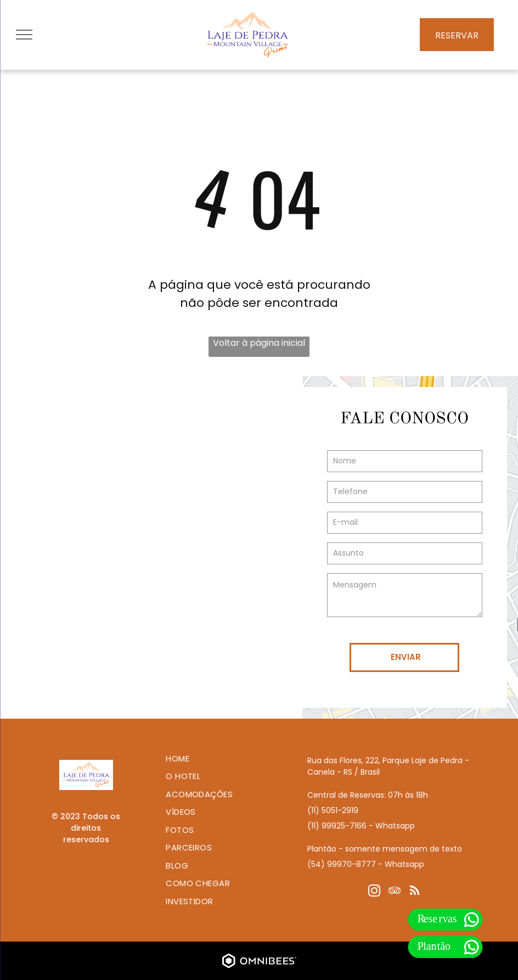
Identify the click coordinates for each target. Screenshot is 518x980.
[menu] (24, 35)
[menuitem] (221, 759)
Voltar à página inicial (259, 343)
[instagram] (374, 892)
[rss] (415, 892)
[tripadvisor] (394, 892)
